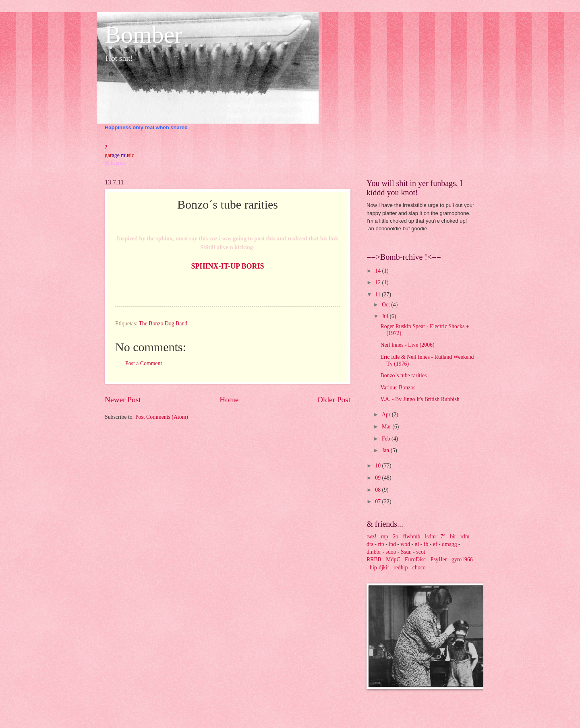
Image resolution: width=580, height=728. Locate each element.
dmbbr (374, 552)
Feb (387, 439)
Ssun (406, 552)
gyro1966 (462, 559)
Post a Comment (144, 363)
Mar (387, 427)
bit (453, 537)
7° (443, 537)
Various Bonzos (398, 388)
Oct (386, 305)
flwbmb (411, 537)
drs (370, 544)
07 (378, 502)
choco (419, 568)
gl (417, 544)
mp (385, 537)
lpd (392, 544)
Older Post (334, 400)
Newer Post (123, 400)
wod (405, 544)
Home (229, 400)
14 (378, 271)
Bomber (144, 35)
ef (435, 544)
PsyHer (439, 559)
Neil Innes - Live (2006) (407, 345)
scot (420, 552)
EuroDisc (415, 559)
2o (396, 537)
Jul (386, 316)
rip (381, 544)
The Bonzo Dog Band (163, 324)
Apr (387, 415)
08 (378, 490)
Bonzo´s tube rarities (403, 375)
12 (378, 282)
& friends (115, 163)
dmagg (449, 544)
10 (378, 466)
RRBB (374, 559)
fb (426, 544)
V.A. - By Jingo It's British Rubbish (420, 399)
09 (378, 478)
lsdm (430, 537)
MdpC (393, 559)
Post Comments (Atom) (162, 417)
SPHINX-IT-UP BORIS (228, 266)
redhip (401, 568)
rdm (465, 537)
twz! (372, 537)
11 (378, 295)
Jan (386, 450)
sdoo (391, 552)
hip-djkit (379, 568)
